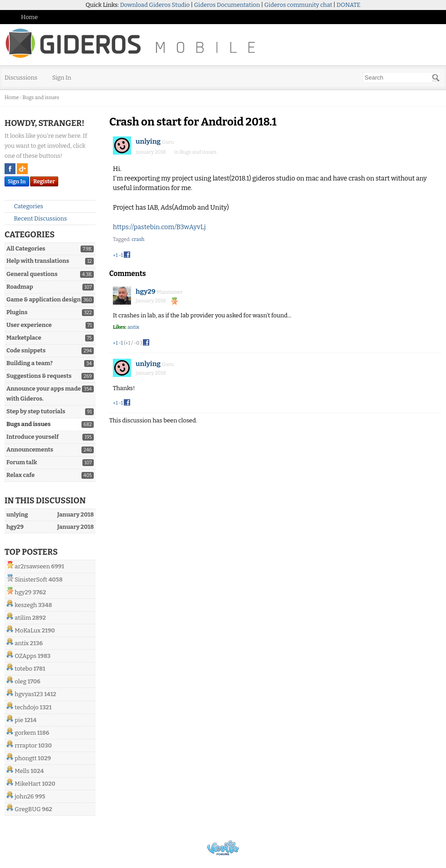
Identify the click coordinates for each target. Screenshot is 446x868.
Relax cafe (20, 475)
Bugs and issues (28, 424)
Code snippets (26, 350)
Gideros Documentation (227, 5)
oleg (20, 681)
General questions (32, 274)
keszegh (26, 605)
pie (19, 720)
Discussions (21, 78)
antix (22, 643)
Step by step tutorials (36, 411)
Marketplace (24, 338)
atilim (23, 618)
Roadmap (20, 287)
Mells (22, 771)
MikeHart (28, 784)
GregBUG (28, 809)
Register (44, 181)
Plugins (17, 312)
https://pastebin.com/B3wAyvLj (159, 227)
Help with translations (38, 261)
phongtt (25, 758)
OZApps (25, 656)
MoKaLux (28, 630)
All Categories (26, 248)
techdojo (26, 707)
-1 (121, 255)
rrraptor (26, 745)
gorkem (25, 733)
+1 (115, 255)
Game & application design (43, 299)
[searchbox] (402, 78)
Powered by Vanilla (223, 848)
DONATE (349, 5)
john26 (24, 796)
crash (138, 239)
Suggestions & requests (39, 376)
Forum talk (22, 462)
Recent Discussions (37, 218)
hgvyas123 (29, 694)
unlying (148, 141)
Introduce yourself (33, 437)
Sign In (62, 78)
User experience (29, 325)
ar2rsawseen (32, 566)
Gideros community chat (298, 5)
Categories (25, 206)
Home (29, 17)
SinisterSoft (31, 580)
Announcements (30, 449)
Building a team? (30, 363)
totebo (23, 669)
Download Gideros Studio (155, 5)
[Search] (436, 78)
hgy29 (23, 592)
